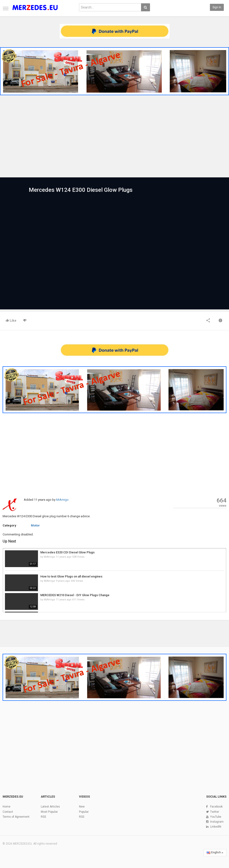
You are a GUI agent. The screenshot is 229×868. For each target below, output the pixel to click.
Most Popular (49, 812)
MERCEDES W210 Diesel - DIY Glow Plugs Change (75, 595)
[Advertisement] (114, 137)
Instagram (217, 822)
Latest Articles (50, 807)
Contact (8, 812)
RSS (43, 817)
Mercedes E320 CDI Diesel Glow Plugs (67, 552)
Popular (84, 812)
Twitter (215, 812)
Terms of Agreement (16, 817)
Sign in (217, 7)
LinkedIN (216, 827)
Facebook (216, 807)
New (82, 807)
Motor (35, 525)
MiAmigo (62, 500)
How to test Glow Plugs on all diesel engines (71, 576)
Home (6, 807)
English (215, 852)
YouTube (216, 817)
